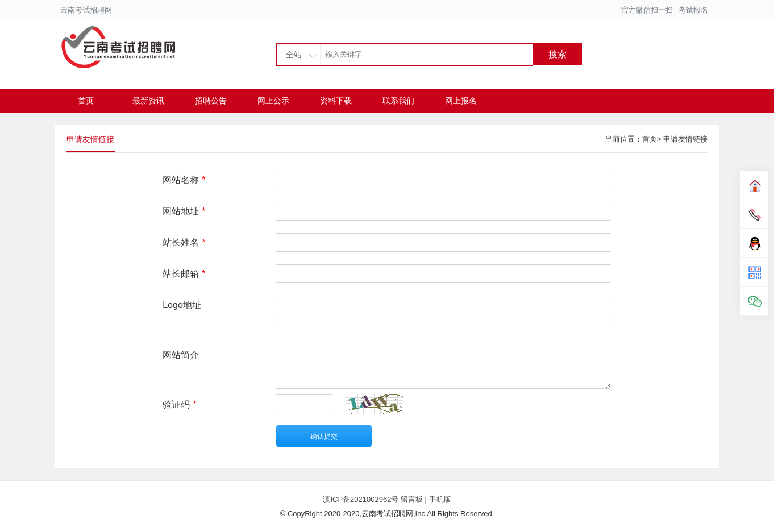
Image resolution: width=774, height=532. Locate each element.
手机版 (440, 499)
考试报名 (693, 10)
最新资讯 (148, 101)
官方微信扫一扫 (647, 10)
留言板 (412, 499)
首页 (86, 101)
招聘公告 (211, 101)
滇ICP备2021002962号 (362, 499)
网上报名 (461, 101)
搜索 (557, 54)
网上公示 (273, 101)
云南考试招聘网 (86, 10)
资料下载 (336, 101)
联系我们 (398, 101)
